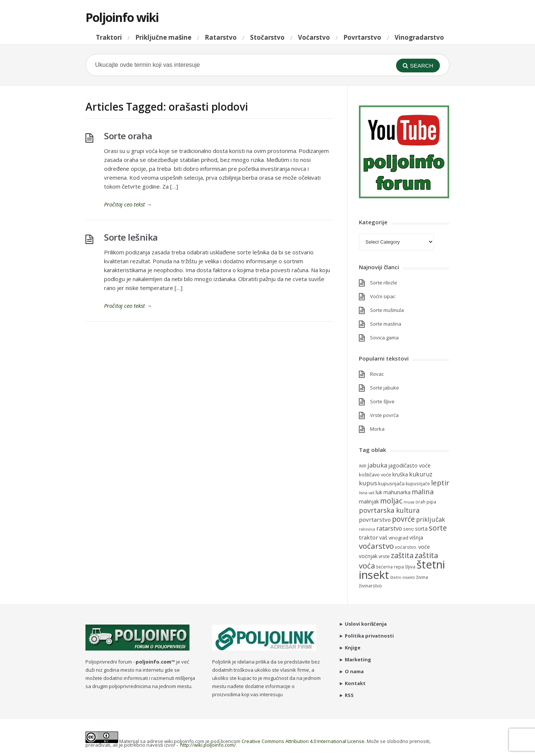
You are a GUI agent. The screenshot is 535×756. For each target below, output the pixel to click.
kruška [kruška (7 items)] (400, 474)
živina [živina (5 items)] (422, 577)
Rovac (377, 374)
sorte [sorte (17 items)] (438, 528)
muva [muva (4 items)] (409, 502)
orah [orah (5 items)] (420, 502)
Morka (377, 429)
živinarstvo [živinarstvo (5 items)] (370, 586)
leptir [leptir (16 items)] (440, 483)
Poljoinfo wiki (122, 17)
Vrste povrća (384, 415)
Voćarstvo (314, 37)
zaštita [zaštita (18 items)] (402, 555)
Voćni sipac (383, 296)
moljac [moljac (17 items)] (391, 501)
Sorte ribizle (384, 283)
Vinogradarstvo (419, 37)
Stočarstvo (267, 37)
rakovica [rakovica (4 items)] (367, 529)
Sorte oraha (128, 136)
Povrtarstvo (362, 37)
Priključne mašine (163, 37)
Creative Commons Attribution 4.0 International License (303, 741)
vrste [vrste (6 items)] (384, 556)
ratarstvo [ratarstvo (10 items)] (389, 528)
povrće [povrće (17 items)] (403, 519)
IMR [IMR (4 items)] (363, 466)
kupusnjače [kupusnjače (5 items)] (418, 483)
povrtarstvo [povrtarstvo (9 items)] (375, 519)
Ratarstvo (221, 37)
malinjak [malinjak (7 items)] (369, 501)
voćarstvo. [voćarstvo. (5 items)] (406, 547)
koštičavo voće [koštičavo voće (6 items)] (375, 475)
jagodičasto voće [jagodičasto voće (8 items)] (409, 465)
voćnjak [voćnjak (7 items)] (368, 556)
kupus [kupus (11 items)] (368, 483)
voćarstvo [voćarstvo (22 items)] (376, 546)
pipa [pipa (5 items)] (431, 502)
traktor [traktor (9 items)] (369, 537)
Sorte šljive (382, 401)
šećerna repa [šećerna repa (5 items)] (390, 567)
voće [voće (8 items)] (424, 547)
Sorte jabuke (385, 388)
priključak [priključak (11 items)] (431, 519)
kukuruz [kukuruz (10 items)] (421, 474)
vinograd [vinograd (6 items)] (398, 538)
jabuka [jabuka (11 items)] (377, 465)
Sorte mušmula (387, 310)
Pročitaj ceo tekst (128, 204)
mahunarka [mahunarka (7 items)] (397, 492)
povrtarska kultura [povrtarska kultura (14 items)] (389, 510)
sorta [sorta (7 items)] (421, 529)
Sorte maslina (386, 324)
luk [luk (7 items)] (379, 492)
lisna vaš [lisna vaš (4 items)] (367, 493)
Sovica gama (384, 338)
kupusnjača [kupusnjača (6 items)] (391, 483)
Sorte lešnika (131, 237)
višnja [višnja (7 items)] (416, 537)
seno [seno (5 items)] (408, 529)
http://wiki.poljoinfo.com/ (208, 745)
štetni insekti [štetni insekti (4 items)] (403, 577)
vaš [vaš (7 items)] (383, 537)
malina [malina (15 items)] (423, 491)
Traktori (109, 37)
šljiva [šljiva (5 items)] (410, 567)
